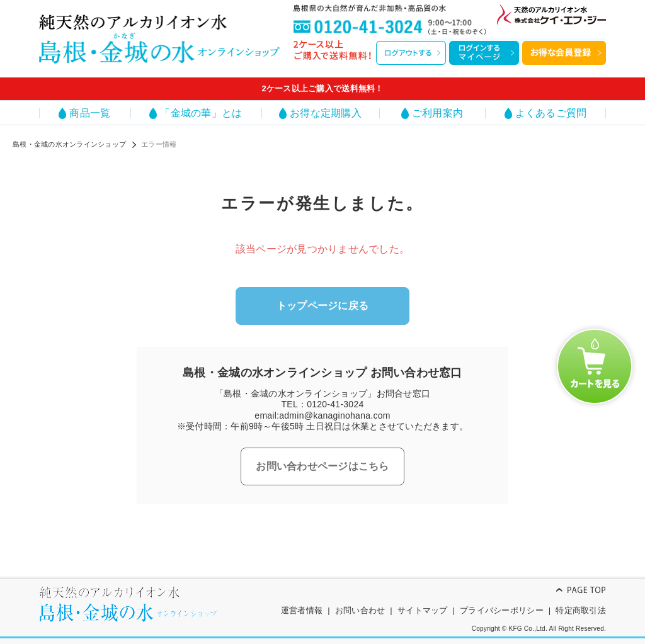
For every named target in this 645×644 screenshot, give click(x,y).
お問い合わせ (360, 610)
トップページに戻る (322, 306)
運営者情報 (302, 610)
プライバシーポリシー (502, 610)
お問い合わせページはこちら (322, 466)
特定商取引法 (581, 610)
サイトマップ (423, 610)
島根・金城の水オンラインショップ (69, 144)
